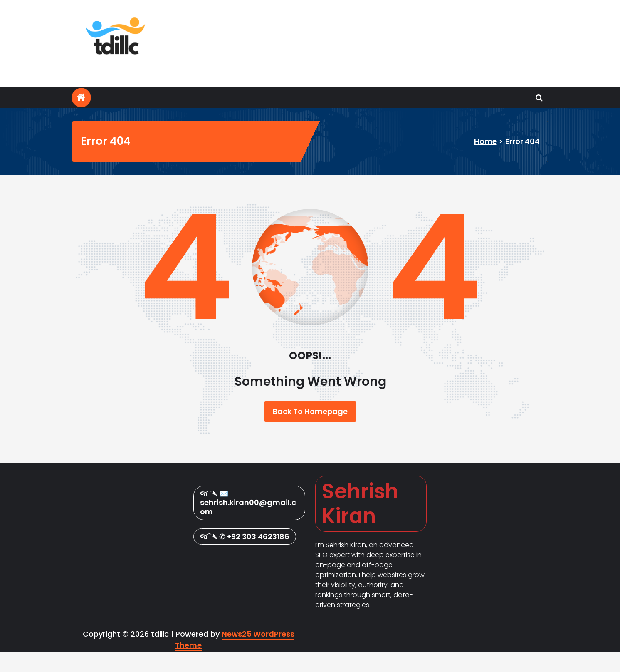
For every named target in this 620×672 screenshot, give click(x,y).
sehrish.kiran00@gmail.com (248, 588)
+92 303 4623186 (258, 617)
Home (485, 141)
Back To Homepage (310, 411)
